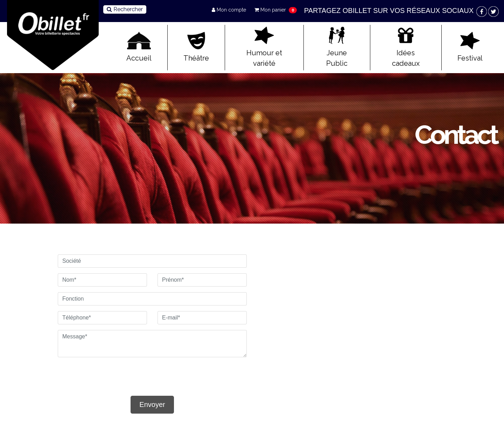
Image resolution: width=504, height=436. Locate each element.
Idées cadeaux (406, 47)
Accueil (139, 47)
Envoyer (152, 405)
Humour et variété (264, 47)
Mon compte (230, 10)
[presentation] (99, 373)
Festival (470, 47)
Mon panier (271, 10)
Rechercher (125, 9)
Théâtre (196, 47)
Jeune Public (337, 47)
